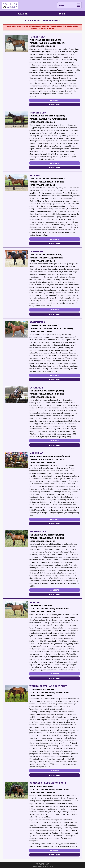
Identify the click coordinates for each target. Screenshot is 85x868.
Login (62, 14)
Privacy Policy (42, 864)
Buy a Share (23, 14)
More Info (55, 100)
